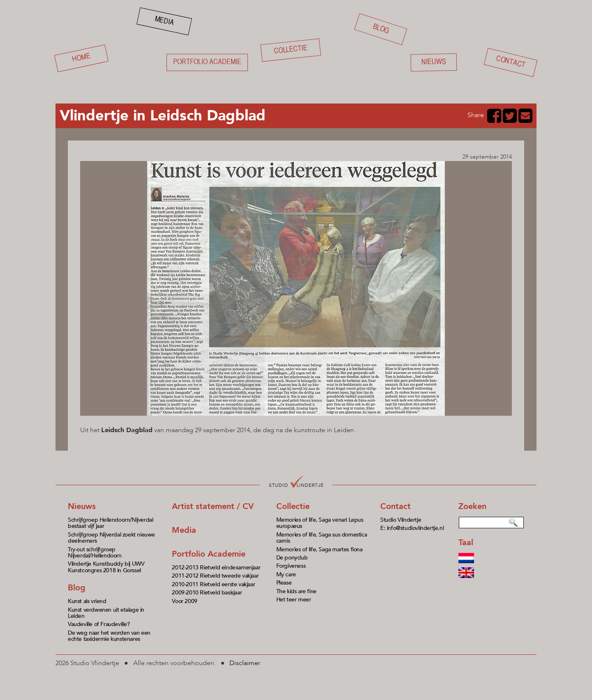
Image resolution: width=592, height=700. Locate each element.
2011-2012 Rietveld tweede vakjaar (215, 576)
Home (82, 58)
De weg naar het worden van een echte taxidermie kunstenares (109, 636)
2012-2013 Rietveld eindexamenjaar (216, 568)
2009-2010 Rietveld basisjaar (207, 593)
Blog (381, 29)
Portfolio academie (207, 62)
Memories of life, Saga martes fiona (319, 549)
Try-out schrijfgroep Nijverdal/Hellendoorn (95, 553)
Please (284, 583)
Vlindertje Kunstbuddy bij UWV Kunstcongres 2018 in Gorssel (106, 567)
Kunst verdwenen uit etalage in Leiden (106, 613)
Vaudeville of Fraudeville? (99, 624)
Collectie (290, 50)
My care (286, 575)
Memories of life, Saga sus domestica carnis (322, 538)
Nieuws (434, 62)
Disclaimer (245, 663)
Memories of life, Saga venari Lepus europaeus (320, 523)
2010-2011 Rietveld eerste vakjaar (213, 584)
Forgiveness (291, 566)
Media (164, 21)
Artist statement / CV (213, 506)
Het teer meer (294, 600)
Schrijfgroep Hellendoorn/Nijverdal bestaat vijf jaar (110, 523)
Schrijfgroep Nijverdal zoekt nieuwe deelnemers (111, 538)
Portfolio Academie (209, 554)
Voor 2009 (184, 601)
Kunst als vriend (87, 601)
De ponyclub (292, 558)
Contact (511, 62)
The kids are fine (296, 591)
